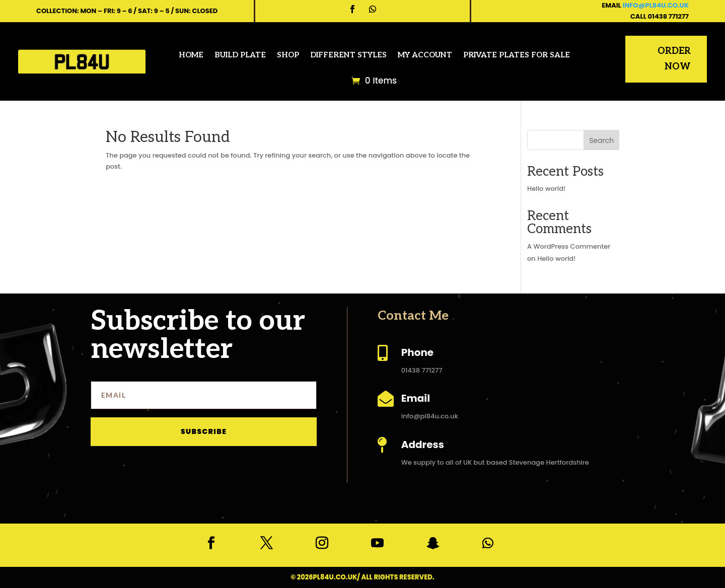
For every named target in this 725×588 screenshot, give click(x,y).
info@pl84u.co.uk (656, 5)
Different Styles (348, 55)
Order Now (674, 59)
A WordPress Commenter (569, 246)
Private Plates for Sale (517, 55)
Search (601, 140)
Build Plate (240, 55)
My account (425, 55)
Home (191, 55)
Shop (288, 55)
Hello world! (546, 189)
